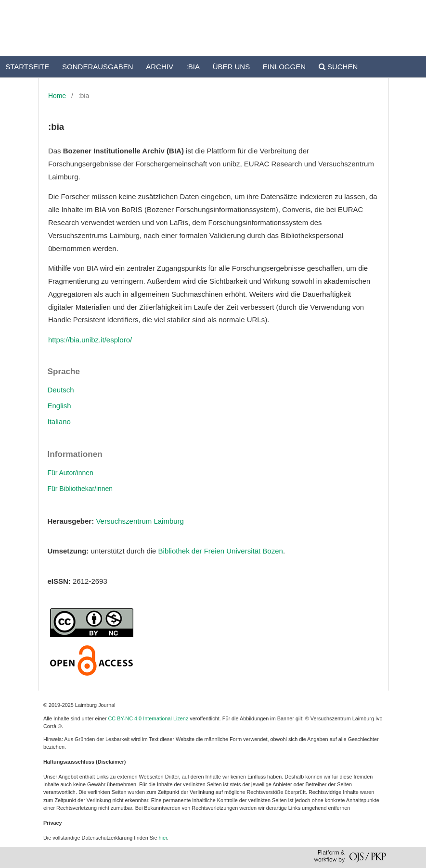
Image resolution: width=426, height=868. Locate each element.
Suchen (338, 67)
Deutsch (61, 390)
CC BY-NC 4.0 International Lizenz (148, 718)
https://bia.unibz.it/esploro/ (90, 340)
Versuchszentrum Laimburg (140, 521)
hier (163, 838)
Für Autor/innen (71, 473)
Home (57, 96)
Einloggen (284, 67)
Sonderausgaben (98, 67)
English (59, 406)
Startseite (27, 67)
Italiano (59, 421)
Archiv (160, 67)
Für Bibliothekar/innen (80, 489)
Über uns (232, 67)
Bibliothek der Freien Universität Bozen (221, 551)
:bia (193, 67)
